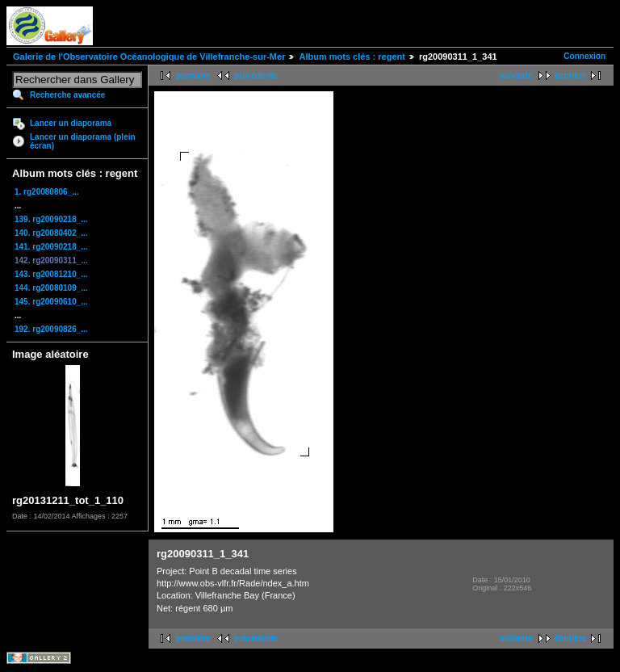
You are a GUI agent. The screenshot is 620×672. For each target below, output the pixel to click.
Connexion (584, 56)
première (193, 76)
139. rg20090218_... (51, 219)
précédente (256, 76)
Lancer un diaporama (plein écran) (83, 141)
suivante (516, 76)
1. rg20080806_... (47, 192)
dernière (570, 76)
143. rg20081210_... (51, 274)
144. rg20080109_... (51, 288)
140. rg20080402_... (51, 233)
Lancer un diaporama (71, 123)
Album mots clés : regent (352, 57)
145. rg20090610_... (51, 302)
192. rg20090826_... (51, 329)
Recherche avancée (67, 95)
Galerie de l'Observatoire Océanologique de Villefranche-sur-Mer (149, 57)
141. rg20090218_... (51, 247)
